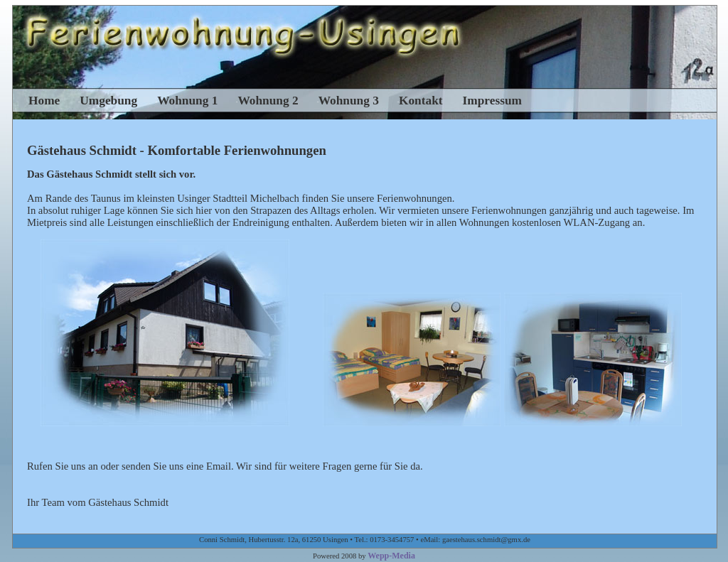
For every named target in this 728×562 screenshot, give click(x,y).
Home (44, 101)
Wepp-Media (391, 556)
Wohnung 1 (187, 101)
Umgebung (108, 101)
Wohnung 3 (349, 101)
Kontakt (421, 101)
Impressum (492, 101)
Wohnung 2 (268, 101)
